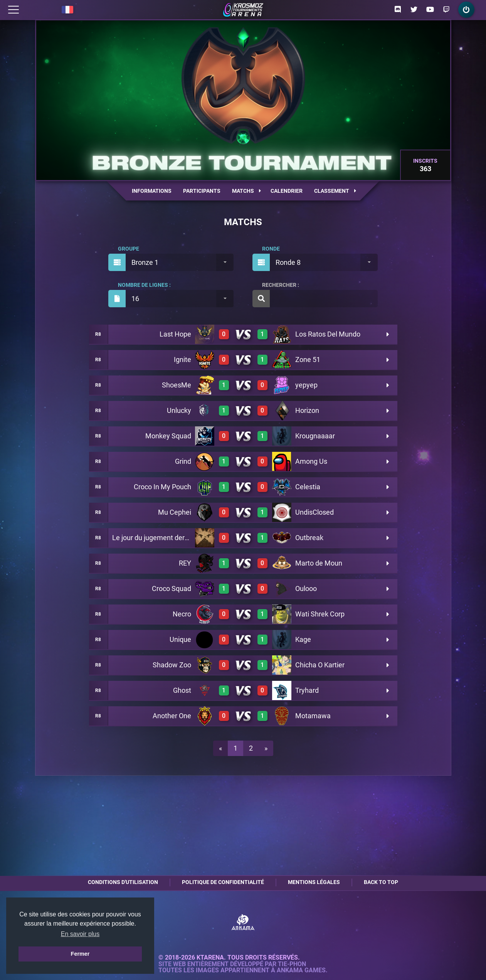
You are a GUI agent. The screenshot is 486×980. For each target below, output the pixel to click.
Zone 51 (308, 360)
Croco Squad (172, 589)
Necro (182, 614)
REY (185, 563)
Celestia (308, 487)
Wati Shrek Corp (320, 614)
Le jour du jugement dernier (154, 538)
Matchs (246, 191)
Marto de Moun (319, 563)
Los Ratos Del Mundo (328, 334)
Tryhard (307, 690)
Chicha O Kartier (320, 665)
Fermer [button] (80, 954)
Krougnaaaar (315, 436)
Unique (180, 639)
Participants (202, 191)
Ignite (182, 360)
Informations (152, 191)
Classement (335, 191)
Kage (303, 639)
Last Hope (175, 334)
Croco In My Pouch (162, 487)
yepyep (306, 385)
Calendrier (287, 191)
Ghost (182, 690)
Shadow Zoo (172, 665)
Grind (183, 461)
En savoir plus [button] (80, 934)
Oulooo (306, 589)
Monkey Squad (168, 436)
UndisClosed (314, 512)
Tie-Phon (292, 964)
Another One (172, 716)
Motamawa (313, 716)
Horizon (307, 410)
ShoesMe (177, 385)
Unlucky (179, 410)
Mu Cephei (175, 512)
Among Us (311, 461)
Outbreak (309, 538)
